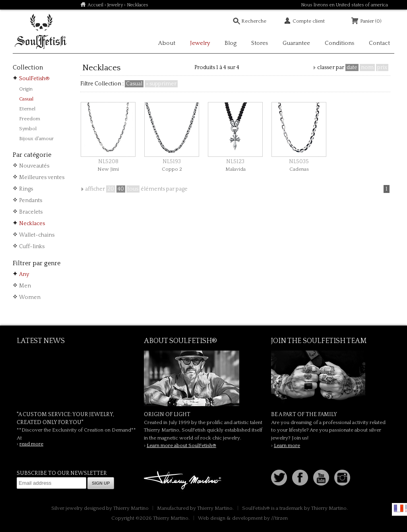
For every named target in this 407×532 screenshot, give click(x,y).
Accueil (95, 5)
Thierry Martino (184, 481)
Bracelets (31, 212)
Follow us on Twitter (279, 478)
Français (399, 508)
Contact (379, 43)
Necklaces (32, 224)
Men (25, 286)
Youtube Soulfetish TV (321, 478)
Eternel (27, 109)
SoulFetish (203, 378)
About (167, 43)
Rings (26, 189)
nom (367, 67)
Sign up (101, 483)
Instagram (342, 478)
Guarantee (296, 43)
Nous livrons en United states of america (344, 5)
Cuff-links (32, 247)
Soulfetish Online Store (41, 32)
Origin (26, 89)
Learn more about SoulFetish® (181, 445)
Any (24, 274)
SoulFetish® (34, 79)
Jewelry (115, 5)
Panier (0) (371, 21)
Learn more (287, 445)
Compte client (309, 21)
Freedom (30, 119)
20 (111, 189)
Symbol (28, 129)
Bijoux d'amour (36, 139)
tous (133, 189)
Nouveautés (34, 166)
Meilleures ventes (42, 177)
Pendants (31, 200)
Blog (231, 43)
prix (382, 67)
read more (31, 444)
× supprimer (161, 84)
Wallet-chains (37, 235)
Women (30, 297)
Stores (260, 43)
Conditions (339, 43)
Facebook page (300, 478)
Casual (26, 99)
